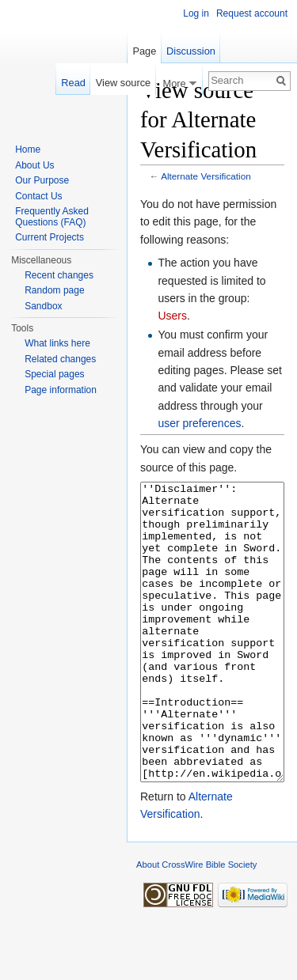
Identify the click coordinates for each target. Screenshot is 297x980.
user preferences (199, 423)
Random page (54, 290)
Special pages (54, 374)
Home (28, 149)
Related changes (60, 359)
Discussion (191, 51)
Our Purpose (42, 180)
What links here (57, 343)
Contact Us (38, 196)
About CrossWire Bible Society (196, 924)
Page (144, 51)
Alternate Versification (206, 176)
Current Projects (49, 237)
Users (172, 316)
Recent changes (59, 275)
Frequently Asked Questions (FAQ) (52, 217)
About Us (34, 165)
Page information (61, 390)
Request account (252, 13)
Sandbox (43, 306)
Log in (196, 13)
